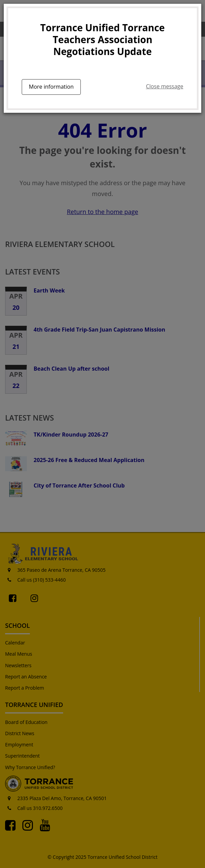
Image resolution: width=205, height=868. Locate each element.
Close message (165, 86)
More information (51, 87)
